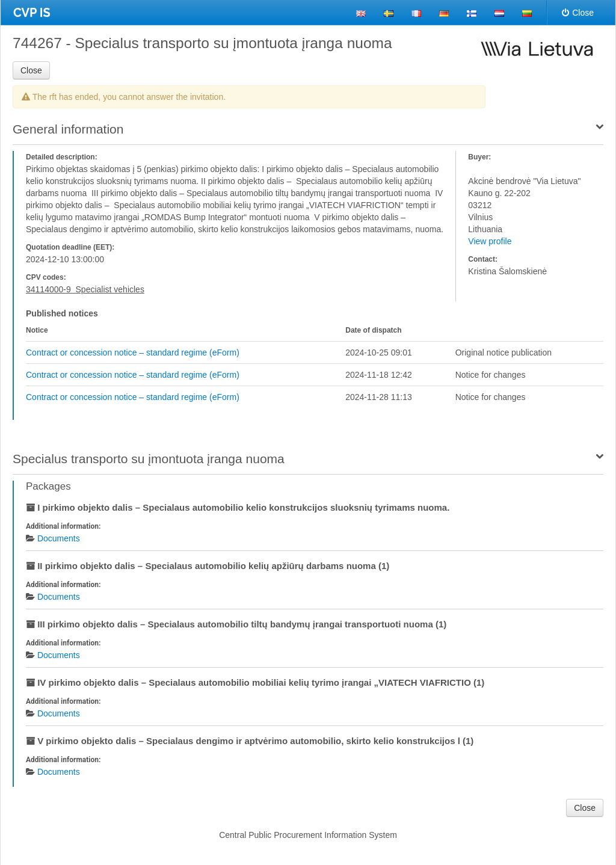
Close (578, 13)
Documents (59, 538)
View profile (490, 241)
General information (68, 129)
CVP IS (32, 13)
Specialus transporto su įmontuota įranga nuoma (149, 459)
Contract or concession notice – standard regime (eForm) (133, 352)
